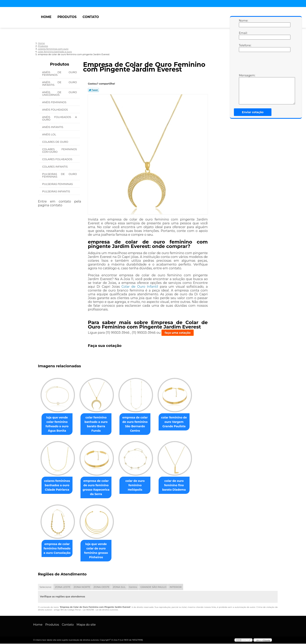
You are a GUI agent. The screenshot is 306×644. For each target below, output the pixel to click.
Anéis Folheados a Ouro (60, 118)
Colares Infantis (55, 167)
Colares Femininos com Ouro (60, 150)
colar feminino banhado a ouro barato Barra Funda (98, 422)
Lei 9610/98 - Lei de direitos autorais (100, 610)
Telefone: (243, 48)
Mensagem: (243, 89)
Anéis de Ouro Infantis (60, 83)
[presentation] (264, 64)
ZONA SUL (119, 587)
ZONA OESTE (102, 587)
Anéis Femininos (55, 102)
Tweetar (93, 90)
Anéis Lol (49, 134)
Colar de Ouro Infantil (140, 287)
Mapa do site (86, 625)
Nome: (243, 23)
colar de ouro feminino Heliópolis (139, 483)
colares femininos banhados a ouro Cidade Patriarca (58, 485)
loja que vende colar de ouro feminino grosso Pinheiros (98, 551)
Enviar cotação (253, 112)
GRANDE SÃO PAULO (153, 587)
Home (46, 17)
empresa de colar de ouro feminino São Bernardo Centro (139, 424)
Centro (133, 587)
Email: (243, 35)
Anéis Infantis (53, 127)
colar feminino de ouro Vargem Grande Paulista (180, 422)
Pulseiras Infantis (56, 191)
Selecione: (46, 587)
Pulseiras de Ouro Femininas (60, 175)
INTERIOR (175, 587)
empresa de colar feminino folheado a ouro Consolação (58, 549)
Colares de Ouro (56, 142)
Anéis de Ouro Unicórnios (60, 93)
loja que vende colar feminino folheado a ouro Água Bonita (58, 424)
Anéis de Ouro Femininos (60, 73)
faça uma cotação (178, 333)
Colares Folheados (58, 159)
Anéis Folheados (55, 110)
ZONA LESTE (63, 587)
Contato (91, 17)
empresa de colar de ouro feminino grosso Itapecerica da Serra (98, 488)
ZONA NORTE (82, 587)
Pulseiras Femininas (58, 184)
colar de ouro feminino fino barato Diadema (180, 485)
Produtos (67, 17)
